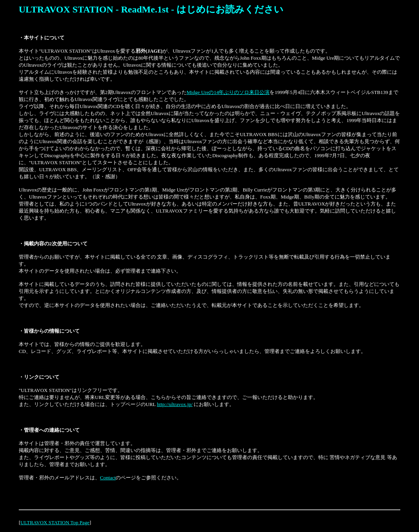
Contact (108, 478)
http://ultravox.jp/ (175, 404)
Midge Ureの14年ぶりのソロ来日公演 (228, 92)
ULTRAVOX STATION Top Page (55, 522)
